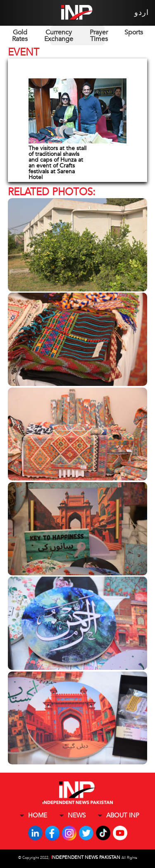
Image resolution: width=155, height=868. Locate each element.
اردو (142, 13)
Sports (134, 32)
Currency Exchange (59, 36)
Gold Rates (20, 36)
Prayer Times (99, 36)
